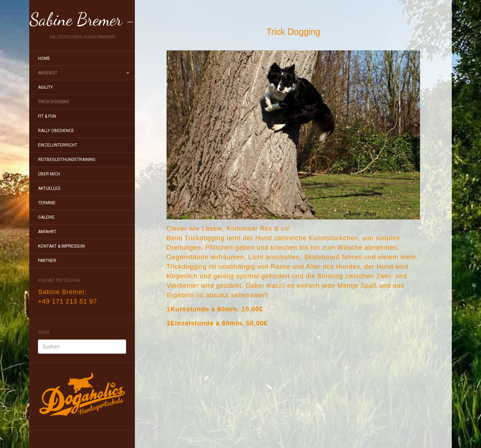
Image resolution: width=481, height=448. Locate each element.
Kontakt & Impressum (61, 246)
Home (44, 58)
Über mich (49, 174)
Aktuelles (49, 188)
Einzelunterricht (58, 145)
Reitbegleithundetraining (67, 160)
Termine (47, 203)
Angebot (48, 73)
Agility (45, 87)
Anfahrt (47, 232)
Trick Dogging (54, 102)
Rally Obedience (56, 131)
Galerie (46, 217)
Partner (47, 261)
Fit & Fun (47, 116)
